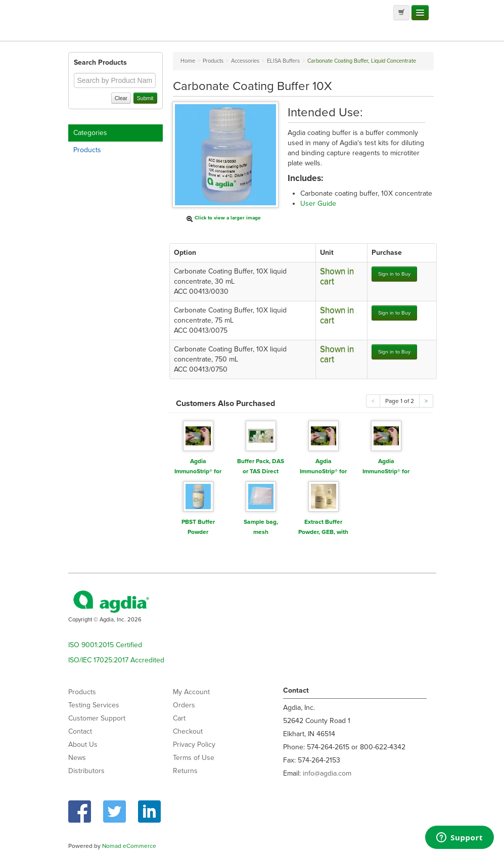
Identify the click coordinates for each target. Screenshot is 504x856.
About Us (83, 745)
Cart (179, 718)
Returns (185, 771)
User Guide (318, 204)
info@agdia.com (327, 773)
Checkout (188, 731)
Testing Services (94, 705)
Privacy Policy (194, 745)
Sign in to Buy (394, 274)
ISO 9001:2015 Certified (105, 645)
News (77, 758)
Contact (80, 731)
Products (87, 150)
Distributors (86, 771)
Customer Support (97, 718)
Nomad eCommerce (129, 846)
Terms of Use (194, 758)
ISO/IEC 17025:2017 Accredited (116, 660)
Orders (184, 705)
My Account (191, 692)
